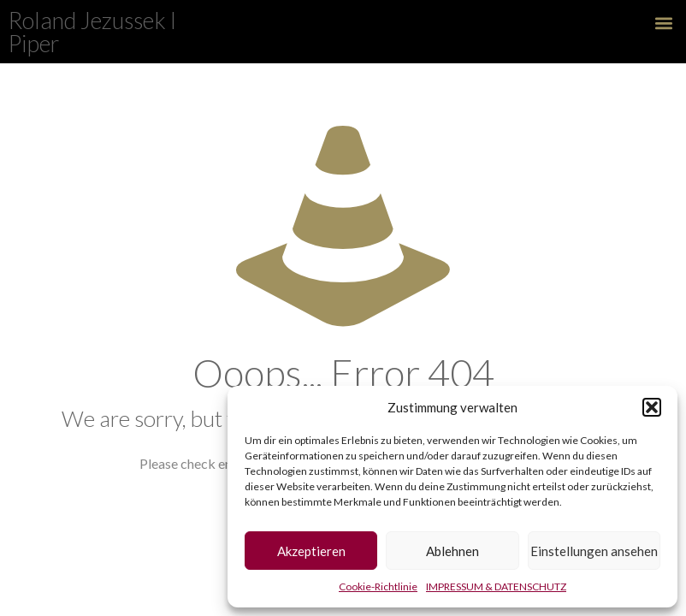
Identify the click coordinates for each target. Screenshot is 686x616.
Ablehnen (452, 551)
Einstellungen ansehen (594, 551)
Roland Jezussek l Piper (92, 32)
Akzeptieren (311, 551)
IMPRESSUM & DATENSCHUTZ (496, 586)
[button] (652, 407)
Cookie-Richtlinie (378, 586)
